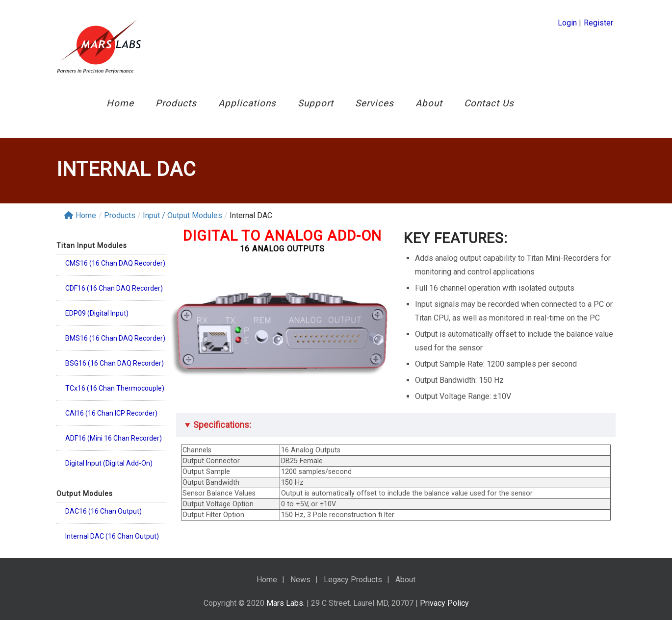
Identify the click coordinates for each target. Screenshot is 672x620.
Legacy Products (353, 580)
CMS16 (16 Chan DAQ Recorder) (115, 263)
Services (375, 103)
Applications (247, 103)
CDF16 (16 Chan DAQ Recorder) (114, 288)
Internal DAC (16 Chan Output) (112, 536)
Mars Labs (285, 603)
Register (598, 23)
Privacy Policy (444, 603)
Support (316, 103)
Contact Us (489, 103)
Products (176, 103)
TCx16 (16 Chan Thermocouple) (115, 388)
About (429, 103)
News (300, 580)
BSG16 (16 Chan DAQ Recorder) (115, 363)
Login (567, 23)
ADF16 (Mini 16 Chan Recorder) (114, 438)
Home (120, 103)
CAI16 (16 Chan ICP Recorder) (111, 413)
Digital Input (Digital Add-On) (109, 463)
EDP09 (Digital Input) (97, 313)
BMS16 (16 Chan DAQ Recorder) (115, 338)
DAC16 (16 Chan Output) (103, 511)
